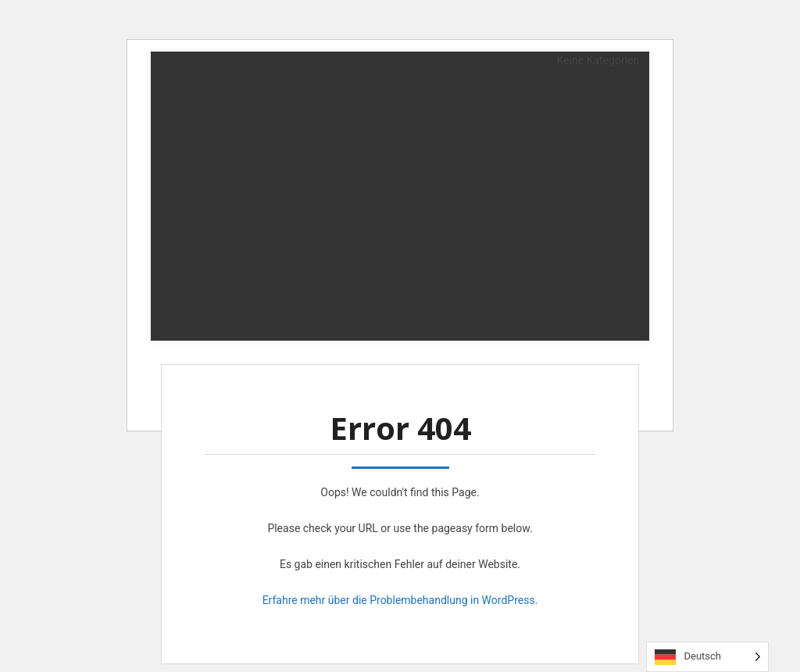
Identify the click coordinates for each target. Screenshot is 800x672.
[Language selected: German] (707, 657)
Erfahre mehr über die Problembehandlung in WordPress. (400, 600)
